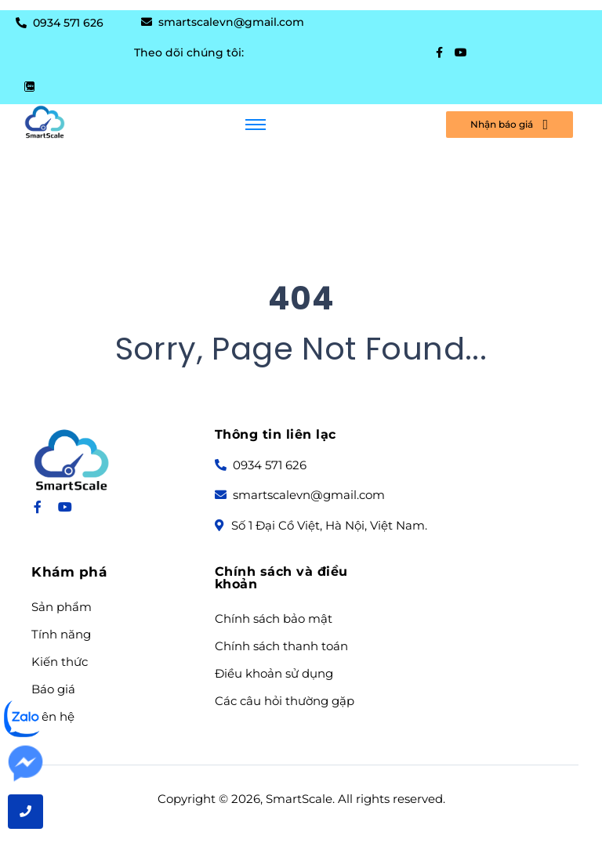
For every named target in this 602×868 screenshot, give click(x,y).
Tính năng (61, 635)
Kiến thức (60, 662)
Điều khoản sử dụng (274, 674)
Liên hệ (53, 717)
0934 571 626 (67, 23)
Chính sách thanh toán (281, 646)
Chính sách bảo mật (274, 619)
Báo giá (53, 689)
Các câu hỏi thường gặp (285, 701)
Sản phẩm (62, 607)
